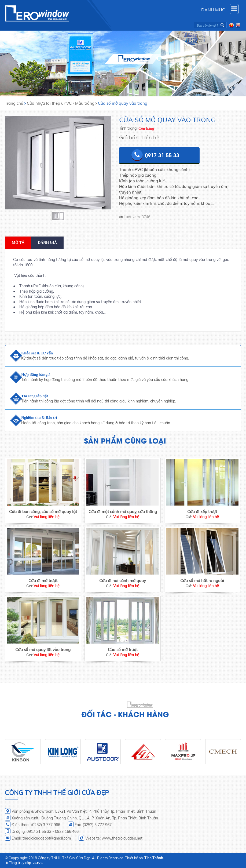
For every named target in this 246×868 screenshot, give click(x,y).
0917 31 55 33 (162, 155)
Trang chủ (14, 103)
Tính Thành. (154, 858)
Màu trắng (85, 103)
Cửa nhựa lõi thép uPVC (49, 103)
